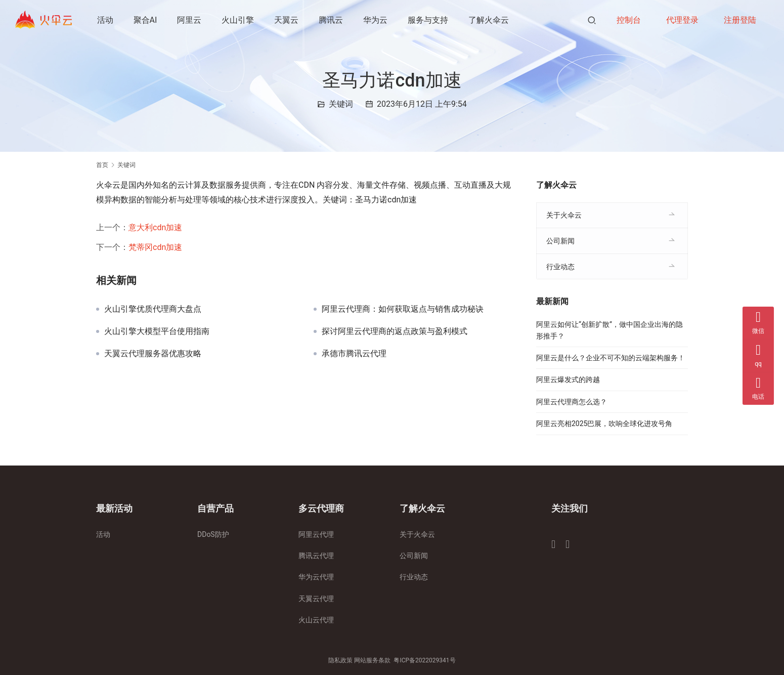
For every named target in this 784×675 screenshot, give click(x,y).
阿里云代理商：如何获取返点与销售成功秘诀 (403, 309)
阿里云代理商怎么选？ (572, 402)
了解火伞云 (489, 20)
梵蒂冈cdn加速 (155, 247)
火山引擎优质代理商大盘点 (153, 309)
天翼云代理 (316, 599)
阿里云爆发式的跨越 (568, 379)
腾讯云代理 (316, 556)
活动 (105, 20)
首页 (102, 165)
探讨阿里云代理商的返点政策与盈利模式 (395, 331)
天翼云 (287, 20)
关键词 (341, 104)
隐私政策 (340, 660)
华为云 (376, 20)
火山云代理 (316, 620)
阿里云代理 (316, 534)
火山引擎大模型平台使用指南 (157, 331)
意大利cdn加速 (155, 227)
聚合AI (145, 20)
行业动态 (560, 267)
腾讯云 (331, 20)
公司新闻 (560, 241)
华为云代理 (316, 577)
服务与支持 (428, 20)
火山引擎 (238, 20)
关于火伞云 (564, 215)
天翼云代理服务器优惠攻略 (153, 354)
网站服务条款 (372, 660)
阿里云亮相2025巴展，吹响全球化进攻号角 (604, 424)
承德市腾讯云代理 (354, 354)
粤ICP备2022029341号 (424, 660)
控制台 (629, 20)
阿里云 (190, 20)
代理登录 (682, 20)
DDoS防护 (213, 534)
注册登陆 (740, 20)
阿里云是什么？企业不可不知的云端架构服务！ (611, 358)
